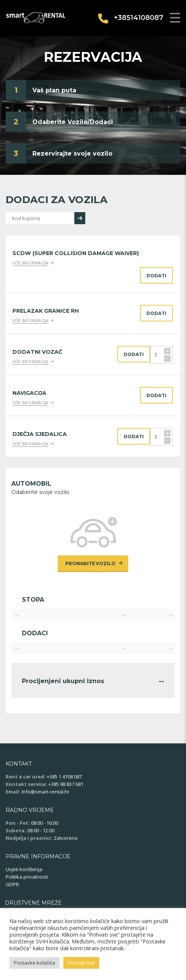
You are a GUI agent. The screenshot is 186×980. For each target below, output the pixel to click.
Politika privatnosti (27, 877)
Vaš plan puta (54, 90)
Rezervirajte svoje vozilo (72, 154)
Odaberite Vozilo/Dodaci (73, 122)
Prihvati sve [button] (81, 963)
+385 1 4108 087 (64, 777)
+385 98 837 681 (66, 784)
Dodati (156, 276)
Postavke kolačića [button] (35, 963)
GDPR (12, 884)
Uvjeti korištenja (24, 869)
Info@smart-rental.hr (45, 792)
